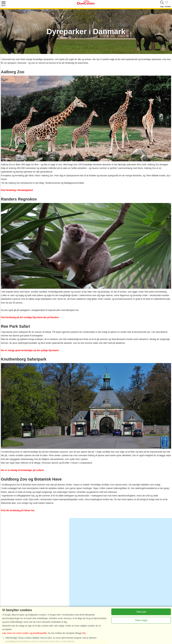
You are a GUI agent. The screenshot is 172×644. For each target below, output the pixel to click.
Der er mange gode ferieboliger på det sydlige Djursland (30, 350)
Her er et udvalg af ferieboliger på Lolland (22, 470)
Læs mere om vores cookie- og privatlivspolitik (24, 633)
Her (84, 633)
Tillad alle (141, 612)
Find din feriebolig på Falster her (18, 510)
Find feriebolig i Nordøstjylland (17, 190)
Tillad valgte (141, 620)
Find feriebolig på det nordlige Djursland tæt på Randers (30, 317)
